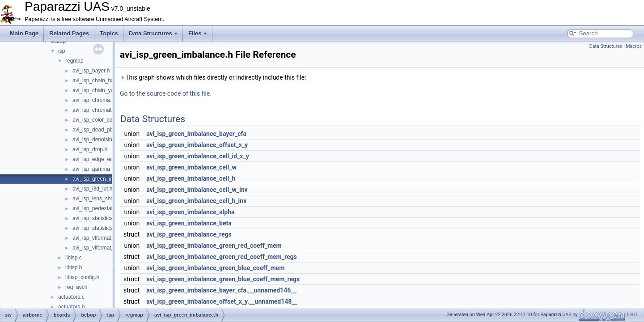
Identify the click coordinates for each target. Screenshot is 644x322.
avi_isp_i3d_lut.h (92, 189)
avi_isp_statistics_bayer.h (103, 218)
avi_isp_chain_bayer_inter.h (106, 80)
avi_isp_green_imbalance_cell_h (191, 178)
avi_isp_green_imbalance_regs (189, 234)
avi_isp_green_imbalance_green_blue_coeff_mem (215, 268)
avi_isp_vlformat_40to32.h (104, 248)
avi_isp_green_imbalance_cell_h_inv (196, 201)
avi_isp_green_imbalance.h (105, 179)
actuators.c (71, 297)
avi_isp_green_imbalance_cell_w (191, 167)
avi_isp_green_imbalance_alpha (190, 212)
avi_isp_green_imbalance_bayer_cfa (196, 134)
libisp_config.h (82, 277)
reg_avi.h (76, 287)
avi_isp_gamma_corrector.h (105, 169)
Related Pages (69, 33)
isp (61, 51)
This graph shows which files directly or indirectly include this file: (213, 77)
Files (198, 33)
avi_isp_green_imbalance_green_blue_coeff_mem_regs (223, 279)
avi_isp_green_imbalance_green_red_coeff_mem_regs (222, 257)
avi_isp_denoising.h (96, 140)
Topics (109, 33)
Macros (634, 46)
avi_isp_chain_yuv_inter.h (103, 90)
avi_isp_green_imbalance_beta (189, 223)
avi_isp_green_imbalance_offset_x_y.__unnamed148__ (222, 301)
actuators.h (71, 307)
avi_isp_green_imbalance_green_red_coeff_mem (214, 246)
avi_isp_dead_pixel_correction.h (111, 130)
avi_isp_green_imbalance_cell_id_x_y (198, 156)
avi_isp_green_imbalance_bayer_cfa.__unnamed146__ (221, 290)
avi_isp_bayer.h (91, 71)
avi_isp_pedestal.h (95, 208)
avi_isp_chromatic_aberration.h (110, 110)
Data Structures (153, 33)
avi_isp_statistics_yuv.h (100, 228)
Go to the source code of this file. (166, 93)
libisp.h (74, 267)
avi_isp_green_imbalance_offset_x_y (197, 145)
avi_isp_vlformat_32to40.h (104, 238)
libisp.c (74, 258)
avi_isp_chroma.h (93, 100)
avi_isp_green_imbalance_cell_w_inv (197, 190)
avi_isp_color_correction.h (104, 120)
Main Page (24, 33)
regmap (74, 61)
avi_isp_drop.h (90, 149)
